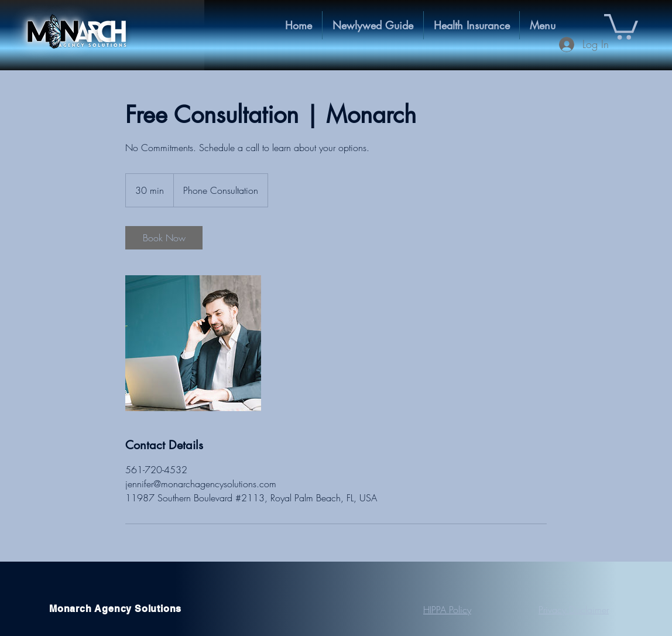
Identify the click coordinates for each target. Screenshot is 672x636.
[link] (164, 238)
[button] (472, 25)
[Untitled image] (193, 343)
